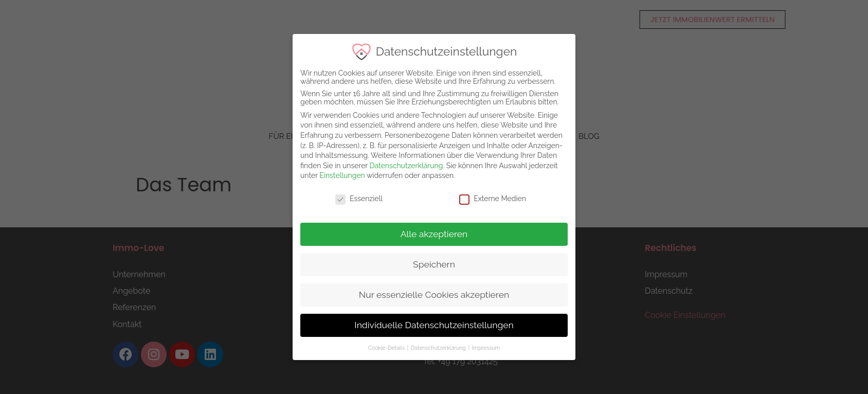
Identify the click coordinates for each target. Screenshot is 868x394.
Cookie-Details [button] (386, 348)
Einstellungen (341, 175)
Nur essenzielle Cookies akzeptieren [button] (433, 295)
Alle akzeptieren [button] (433, 234)
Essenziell (358, 199)
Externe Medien (492, 199)
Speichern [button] (433, 264)
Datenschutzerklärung (405, 166)
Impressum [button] (485, 348)
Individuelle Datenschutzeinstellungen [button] (433, 325)
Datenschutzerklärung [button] (438, 348)
